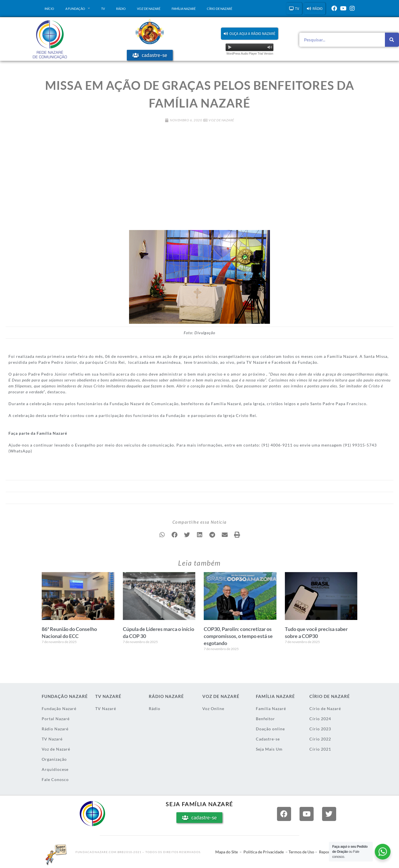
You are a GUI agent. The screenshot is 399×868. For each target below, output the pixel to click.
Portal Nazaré (56, 719)
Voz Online (213, 709)
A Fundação (78, 8)
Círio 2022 (320, 739)
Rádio (121, 9)
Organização (54, 759)
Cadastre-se (268, 739)
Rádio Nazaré (55, 729)
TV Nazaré (52, 739)
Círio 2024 (320, 719)
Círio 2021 (320, 749)
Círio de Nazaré (220, 9)
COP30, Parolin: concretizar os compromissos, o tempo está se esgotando (238, 636)
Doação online (270, 729)
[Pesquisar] (392, 40)
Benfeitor (265, 719)
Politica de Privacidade (264, 852)
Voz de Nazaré (149, 9)
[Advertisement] (200, 173)
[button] (250, 34)
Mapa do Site (227, 852)
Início (49, 9)
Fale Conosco (55, 779)
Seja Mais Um (269, 749)
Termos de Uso (301, 852)
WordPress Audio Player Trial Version (250, 54)
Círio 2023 (320, 729)
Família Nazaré (184, 9)
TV (103, 9)
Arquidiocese (55, 769)
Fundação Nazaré (59, 709)
